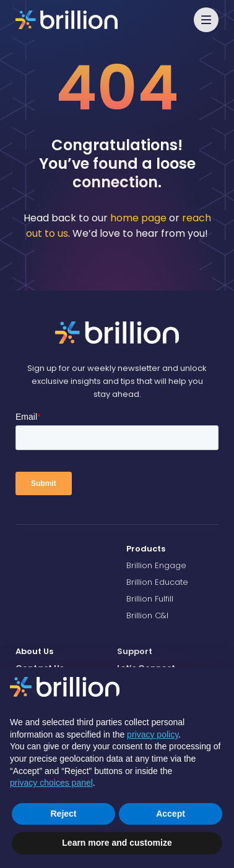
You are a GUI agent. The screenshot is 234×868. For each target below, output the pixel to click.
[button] (206, 20)
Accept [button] (171, 814)
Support (135, 651)
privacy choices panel (51, 783)
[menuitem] (172, 549)
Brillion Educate (157, 582)
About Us (34, 651)
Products (146, 549)
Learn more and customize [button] (117, 843)
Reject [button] (63, 814)
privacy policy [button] (153, 734)
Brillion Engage (156, 565)
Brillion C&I (147, 615)
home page (138, 218)
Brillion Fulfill (150, 599)
